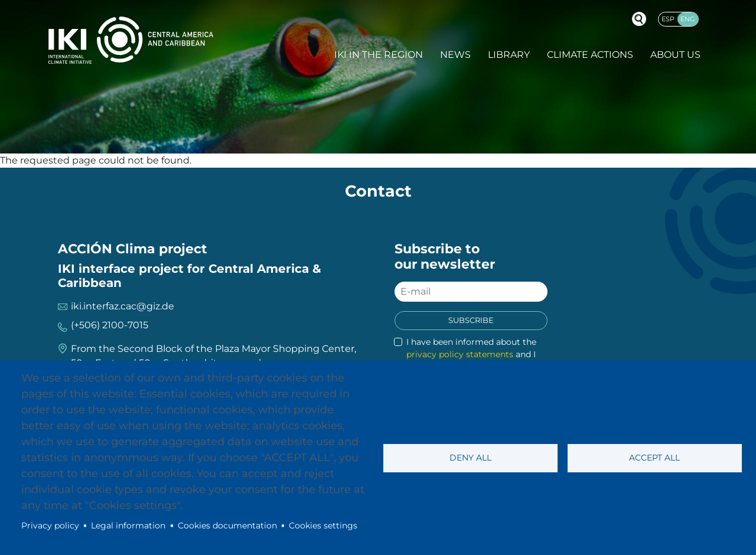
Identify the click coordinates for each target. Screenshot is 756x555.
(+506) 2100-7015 (110, 325)
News (455, 55)
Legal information (128, 525)
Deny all (470, 458)
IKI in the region (379, 55)
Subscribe (471, 320)
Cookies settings (323, 525)
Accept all (654, 458)
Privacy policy (50, 525)
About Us (675, 55)
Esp (668, 19)
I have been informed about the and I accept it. (471, 354)
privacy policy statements (460, 354)
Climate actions (590, 55)
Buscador (639, 19)
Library (509, 55)
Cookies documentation (227, 525)
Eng (688, 19)
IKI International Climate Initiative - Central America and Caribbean (131, 40)
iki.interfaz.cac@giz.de (123, 306)
